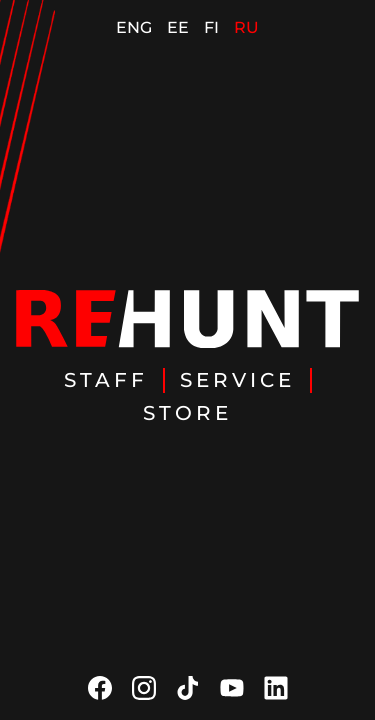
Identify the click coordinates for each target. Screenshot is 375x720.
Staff (106, 380)
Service (237, 380)
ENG (134, 27)
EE (178, 27)
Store (187, 413)
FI (211, 27)
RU (246, 27)
